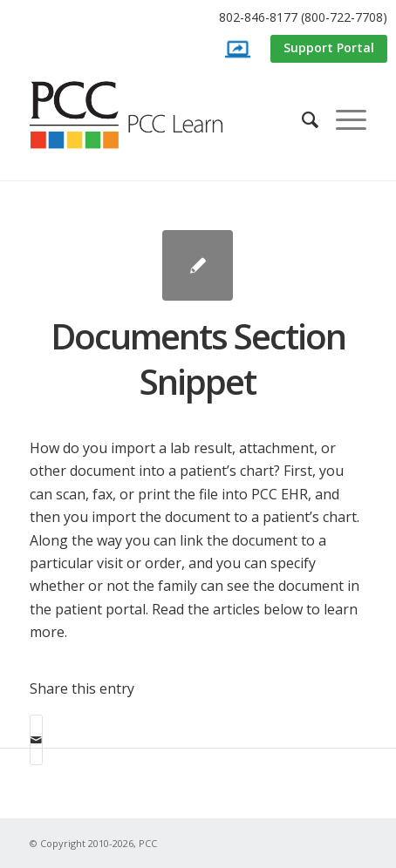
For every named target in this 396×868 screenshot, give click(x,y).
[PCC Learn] (146, 115)
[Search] (301, 119)
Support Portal (329, 47)
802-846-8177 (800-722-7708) (303, 17)
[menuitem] (202, 18)
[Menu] (342, 119)
